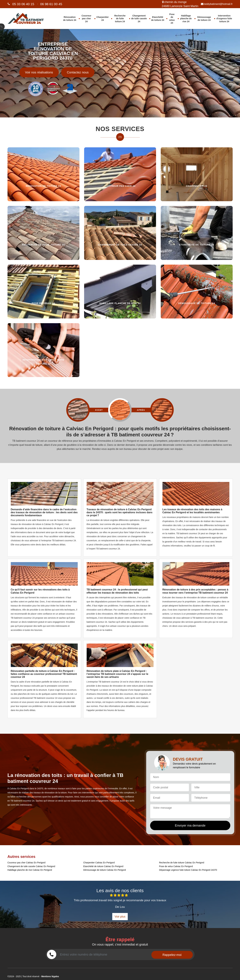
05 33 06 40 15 (23, 4)
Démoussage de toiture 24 (204, 18)
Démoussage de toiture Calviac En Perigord (105, 870)
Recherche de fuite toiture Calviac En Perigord (182, 863)
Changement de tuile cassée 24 (139, 18)
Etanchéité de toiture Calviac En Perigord (103, 866)
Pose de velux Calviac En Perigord (176, 866)
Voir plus (120, 917)
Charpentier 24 (103, 18)
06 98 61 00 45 (51, 4)
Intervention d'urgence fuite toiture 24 (224, 18)
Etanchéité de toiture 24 (158, 18)
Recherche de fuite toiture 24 (120, 18)
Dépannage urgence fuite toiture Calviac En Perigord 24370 (188, 870)
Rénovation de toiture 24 (70, 18)
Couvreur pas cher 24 (86, 18)
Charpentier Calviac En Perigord (99, 863)
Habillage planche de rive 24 (186, 18)
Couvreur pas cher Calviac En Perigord (27, 863)
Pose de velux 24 (172, 19)
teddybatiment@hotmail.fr (217, 4)
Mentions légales (50, 976)
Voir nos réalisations (39, 72)
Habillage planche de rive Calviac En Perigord (30, 870)
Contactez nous (78, 72)
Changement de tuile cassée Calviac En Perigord (31, 866)
